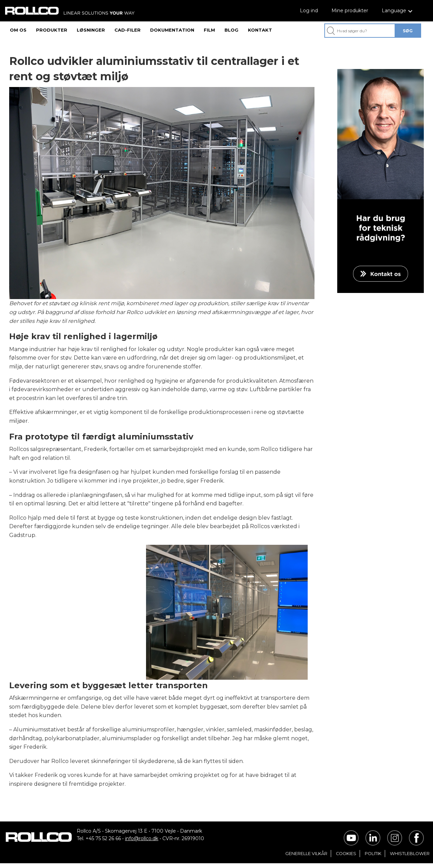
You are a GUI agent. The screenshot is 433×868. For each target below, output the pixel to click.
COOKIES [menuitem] (346, 858)
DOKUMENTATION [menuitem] (172, 30)
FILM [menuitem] (209, 30)
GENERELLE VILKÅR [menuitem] (306, 858)
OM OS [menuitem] (18, 30)
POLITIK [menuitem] (373, 858)
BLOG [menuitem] (231, 30)
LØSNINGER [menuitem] (91, 30)
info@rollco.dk (142, 843)
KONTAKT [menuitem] (260, 30)
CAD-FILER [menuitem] (128, 30)
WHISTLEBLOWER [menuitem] (410, 858)
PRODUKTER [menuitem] (52, 30)
